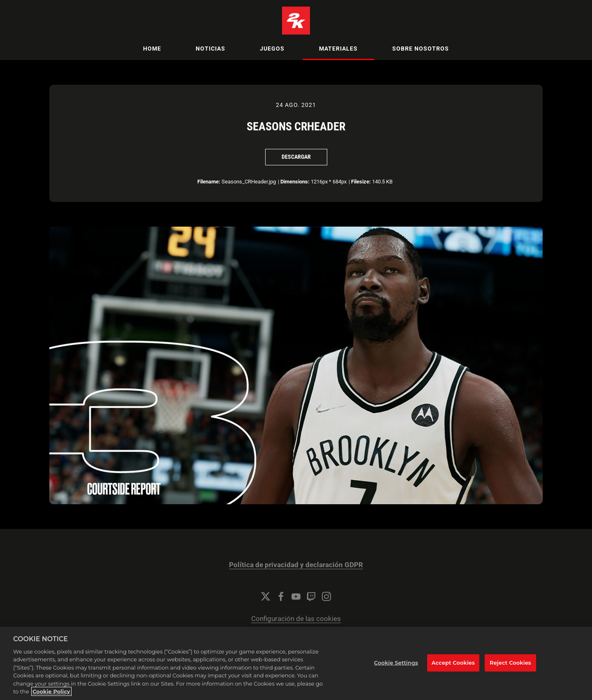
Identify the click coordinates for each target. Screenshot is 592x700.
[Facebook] (281, 596)
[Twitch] (311, 596)
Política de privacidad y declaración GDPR (296, 565)
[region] (296, 663)
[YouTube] (296, 596)
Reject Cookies (510, 663)
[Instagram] (326, 596)
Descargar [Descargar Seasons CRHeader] (296, 157)
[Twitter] (266, 596)
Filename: (209, 182)
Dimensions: (295, 182)
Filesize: (361, 182)
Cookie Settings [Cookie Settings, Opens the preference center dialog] (396, 663)
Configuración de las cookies (296, 619)
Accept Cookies (453, 663)
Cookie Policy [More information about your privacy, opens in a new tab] (51, 691)
